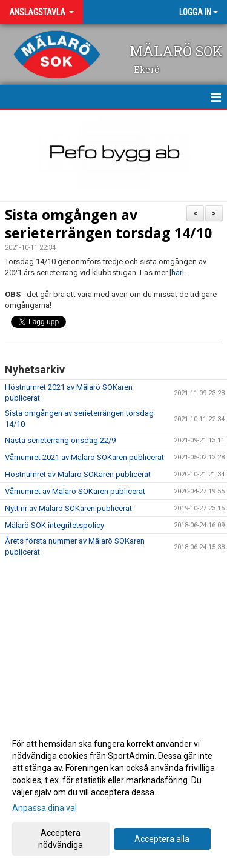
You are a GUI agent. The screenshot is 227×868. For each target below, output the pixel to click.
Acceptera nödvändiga (61, 839)
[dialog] (113, 794)
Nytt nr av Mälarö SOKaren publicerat (68, 508)
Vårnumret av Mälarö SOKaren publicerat (75, 491)
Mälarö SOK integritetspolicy (54, 525)
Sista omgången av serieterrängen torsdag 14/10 (108, 224)
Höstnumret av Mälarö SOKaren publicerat (78, 474)
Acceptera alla (162, 839)
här (177, 272)
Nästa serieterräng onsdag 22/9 (60, 440)
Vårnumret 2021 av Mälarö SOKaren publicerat (84, 457)
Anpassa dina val (44, 808)
